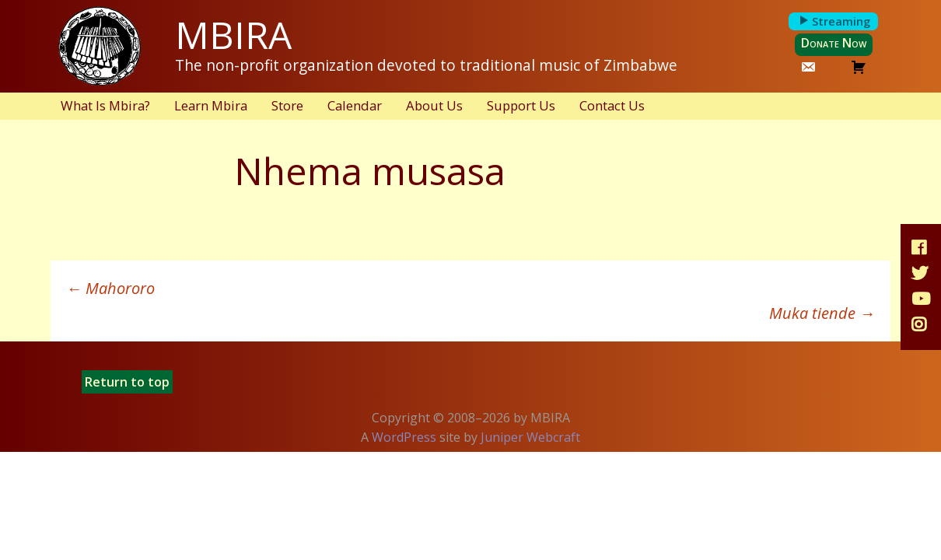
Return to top (127, 382)
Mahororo (110, 288)
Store (287, 105)
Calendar (355, 105)
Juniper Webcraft (530, 437)
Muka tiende (822, 313)
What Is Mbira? (105, 105)
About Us (434, 105)
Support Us (521, 105)
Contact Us (612, 105)
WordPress (404, 437)
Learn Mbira (211, 105)
